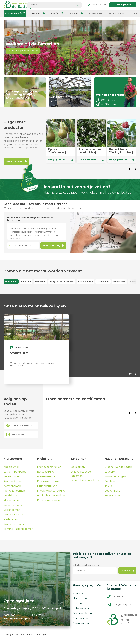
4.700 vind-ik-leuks (19, 427)
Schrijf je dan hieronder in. (86, 567)
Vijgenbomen (12, 512)
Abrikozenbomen (14, 493)
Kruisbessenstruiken (50, 502)
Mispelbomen (12, 502)
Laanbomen (103, 284)
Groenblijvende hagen (118, 469)
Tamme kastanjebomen (18, 531)
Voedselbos (119, 284)
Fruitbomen (37, 13)
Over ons (78, 595)
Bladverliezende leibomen (81, 476)
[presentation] (131, 171)
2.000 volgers (16, 436)
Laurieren (110, 474)
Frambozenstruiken (49, 469)
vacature (19, 355)
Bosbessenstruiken (49, 483)
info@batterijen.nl (108, 106)
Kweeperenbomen (15, 526)
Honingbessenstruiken (51, 498)
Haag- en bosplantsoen (62, 284)
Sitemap (77, 605)
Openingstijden (123, 5)
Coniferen (111, 483)
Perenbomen (12, 479)
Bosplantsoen (113, 498)
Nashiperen (11, 521)
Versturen (127, 573)
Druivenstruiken (47, 488)
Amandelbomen (14, 517)
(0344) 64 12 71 (97, 5)
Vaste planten (85, 284)
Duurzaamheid (81, 620)
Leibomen (76, 13)
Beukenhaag (112, 493)
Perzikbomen (12, 498)
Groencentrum (96, 13)
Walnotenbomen (14, 507)
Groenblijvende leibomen (87, 483)
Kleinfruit (57, 13)
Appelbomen (12, 469)
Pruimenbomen (13, 483)
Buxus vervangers (116, 479)
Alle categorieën (15, 13)
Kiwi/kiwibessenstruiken (52, 493)
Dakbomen (78, 469)
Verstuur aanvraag (53, 247)
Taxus (108, 488)
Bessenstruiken (47, 474)
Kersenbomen (12, 488)
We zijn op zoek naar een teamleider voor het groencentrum (32, 366)
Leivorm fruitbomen (16, 474)
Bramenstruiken (47, 479)
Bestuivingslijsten (82, 615)
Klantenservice (81, 600)
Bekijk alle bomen (16, 163)
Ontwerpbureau (117, 13)
